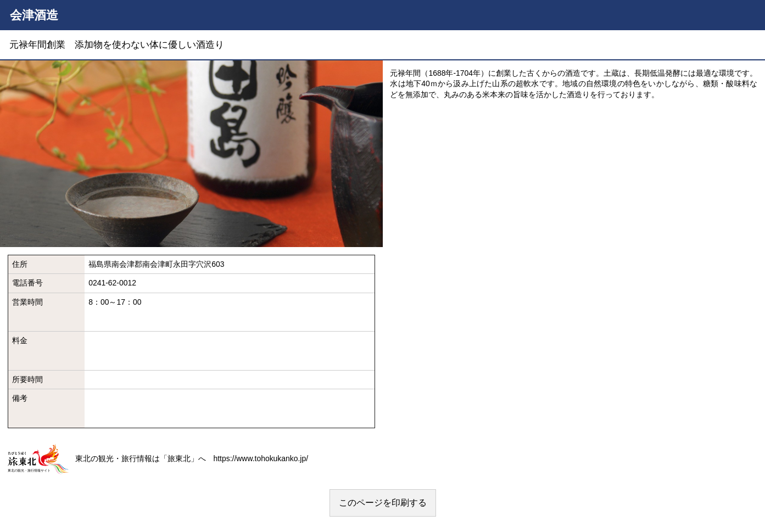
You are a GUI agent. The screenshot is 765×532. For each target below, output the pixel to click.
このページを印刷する (383, 503)
